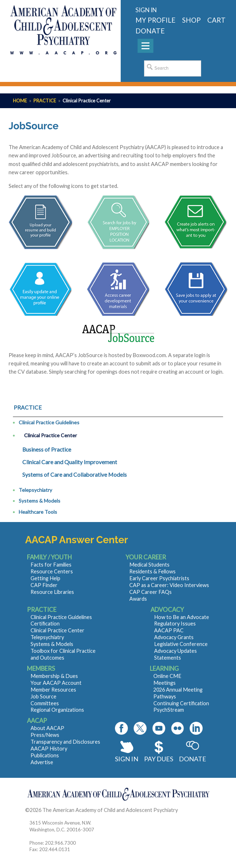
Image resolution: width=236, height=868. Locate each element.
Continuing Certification (181, 703)
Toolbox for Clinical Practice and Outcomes (63, 654)
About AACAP (47, 728)
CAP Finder (44, 585)
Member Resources (53, 690)
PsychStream (169, 710)
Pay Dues (159, 759)
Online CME (167, 676)
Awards (138, 599)
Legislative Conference (181, 644)
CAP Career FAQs (151, 592)
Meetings (165, 683)
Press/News (45, 735)
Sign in (146, 10)
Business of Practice (47, 449)
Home (20, 101)
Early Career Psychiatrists (159, 578)
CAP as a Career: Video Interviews (169, 585)
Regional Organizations (57, 710)
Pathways (165, 696)
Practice (45, 101)
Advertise (42, 762)
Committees (45, 703)
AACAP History (49, 749)
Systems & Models (40, 501)
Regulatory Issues (175, 624)
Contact (188, 810)
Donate (193, 759)
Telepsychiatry (35, 490)
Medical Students (149, 565)
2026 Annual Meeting (178, 690)
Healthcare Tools (38, 512)
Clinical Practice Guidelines (49, 422)
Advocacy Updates (175, 651)
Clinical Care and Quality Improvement (70, 462)
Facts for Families (51, 565)
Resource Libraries (52, 592)
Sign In (127, 759)
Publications (45, 755)
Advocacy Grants (174, 637)
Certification (45, 624)
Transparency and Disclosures (65, 742)
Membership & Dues (54, 676)
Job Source (43, 696)
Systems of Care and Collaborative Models (75, 475)
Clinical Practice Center (50, 435)
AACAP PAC (169, 630)
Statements (168, 658)
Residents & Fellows (152, 571)
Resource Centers (52, 571)
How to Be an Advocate (182, 617)
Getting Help (45, 578)
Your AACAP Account (56, 683)
